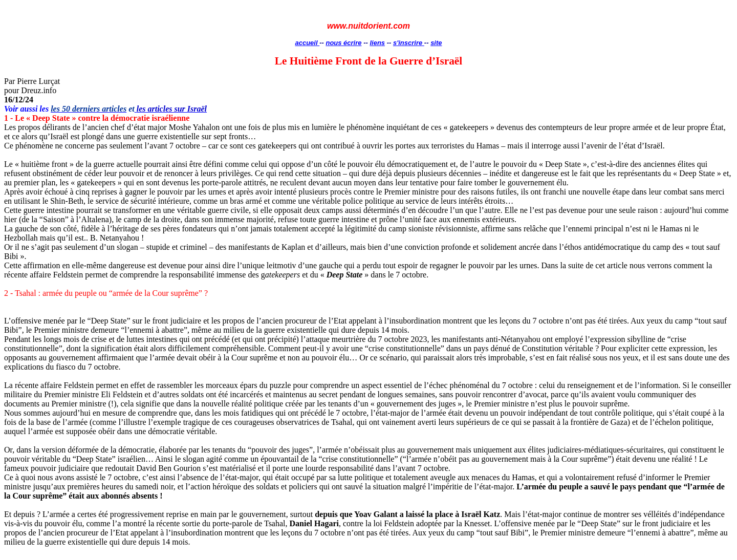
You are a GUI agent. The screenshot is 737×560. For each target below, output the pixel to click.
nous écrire (343, 43)
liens (377, 43)
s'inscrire (409, 43)
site (436, 43)
